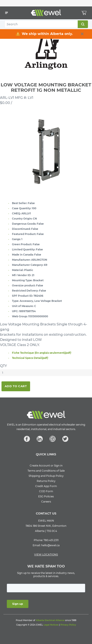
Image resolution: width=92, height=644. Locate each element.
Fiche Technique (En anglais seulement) (42, 353)
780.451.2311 (51, 540)
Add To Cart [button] (16, 386)
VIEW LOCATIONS (46, 554)
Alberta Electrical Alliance (50, 620)
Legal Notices (51, 625)
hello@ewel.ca (50, 545)
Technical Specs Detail (30, 358)
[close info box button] (82, 34)
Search (83, 24)
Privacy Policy (68, 625)
